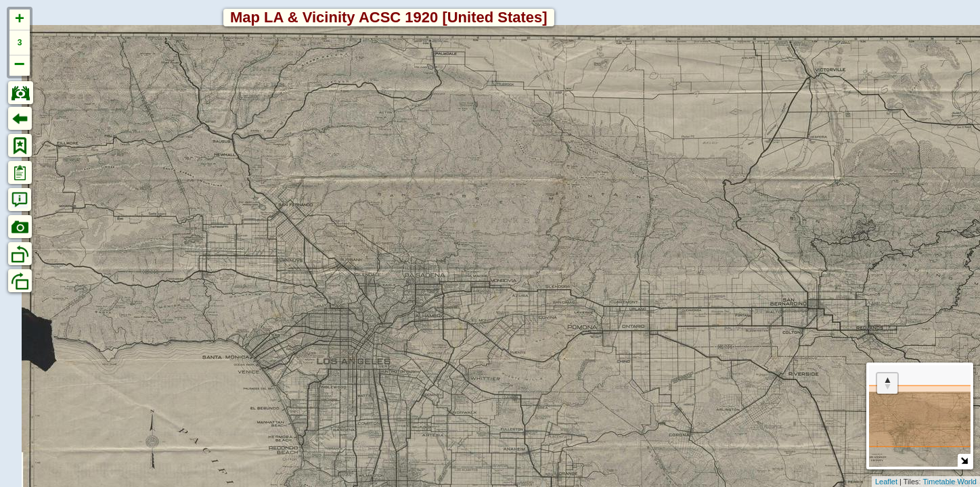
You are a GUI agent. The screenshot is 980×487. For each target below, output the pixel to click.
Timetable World (950, 482)
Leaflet (886, 482)
